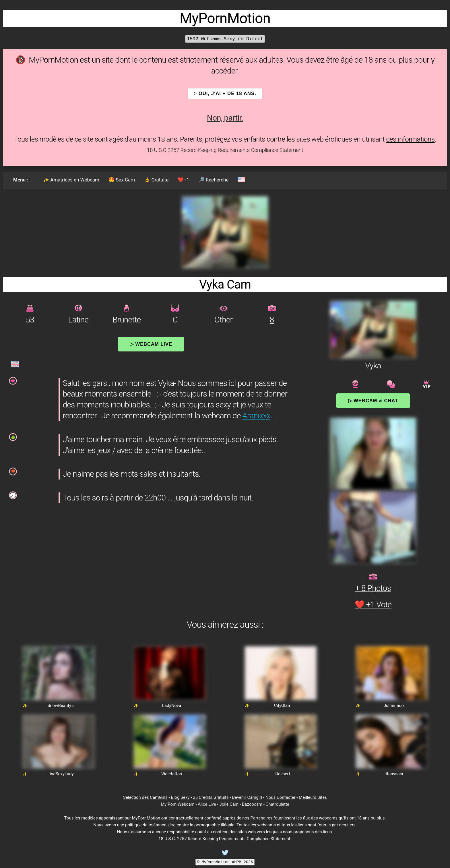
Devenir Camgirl (247, 797)
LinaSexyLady (60, 774)
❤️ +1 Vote (373, 605)
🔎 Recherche (214, 180)
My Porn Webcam (178, 804)
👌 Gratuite (156, 180)
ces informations (410, 139)
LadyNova (172, 705)
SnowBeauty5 (60, 705)
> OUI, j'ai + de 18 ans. (225, 93)
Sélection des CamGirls (145, 797)
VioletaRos (172, 774)
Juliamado (394, 705)
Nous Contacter (280, 797)
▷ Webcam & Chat (373, 401)
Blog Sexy (180, 797)
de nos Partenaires (254, 818)
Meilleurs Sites (313, 797)
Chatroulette (278, 804)
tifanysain (394, 774)
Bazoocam (252, 804)
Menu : (21, 180)
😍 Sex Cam (122, 180)
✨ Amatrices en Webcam (71, 180)
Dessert (283, 774)
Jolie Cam (229, 804)
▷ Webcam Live (151, 344)
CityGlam (283, 705)
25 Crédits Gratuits (211, 797)
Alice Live (207, 804)
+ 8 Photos (373, 588)
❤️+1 (183, 180)
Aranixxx (257, 416)
